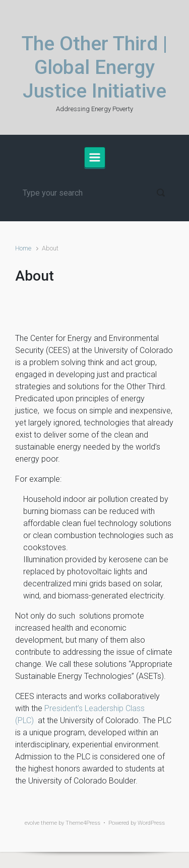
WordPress (151, 823)
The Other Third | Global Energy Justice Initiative (94, 67)
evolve (32, 823)
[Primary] (95, 157)
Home (23, 248)
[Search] (94, 193)
